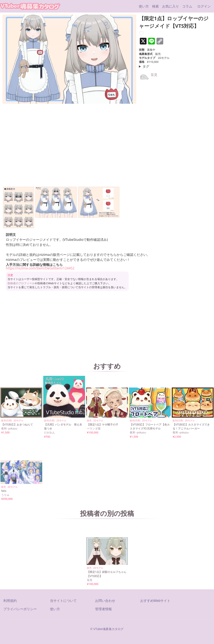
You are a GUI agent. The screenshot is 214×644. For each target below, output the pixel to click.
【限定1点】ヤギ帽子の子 (103, 424)
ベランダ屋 (94, 428)
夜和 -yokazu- (10, 428)
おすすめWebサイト (155, 601)
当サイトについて (63, 601)
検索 (155, 6)
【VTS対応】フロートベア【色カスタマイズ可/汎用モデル (150, 426)
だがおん (50, 432)
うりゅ (5, 495)
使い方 (144, 6)
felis (4, 491)
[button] (19, 207)
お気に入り (171, 6)
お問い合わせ (105, 601)
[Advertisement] (107, 326)
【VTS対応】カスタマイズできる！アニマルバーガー (191, 426)
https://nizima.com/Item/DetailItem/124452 (40, 268)
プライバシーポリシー (20, 609)
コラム (187, 6)
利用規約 (10, 601)
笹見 (154, 75)
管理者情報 (103, 609)
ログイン (204, 6)
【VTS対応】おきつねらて (17, 424)
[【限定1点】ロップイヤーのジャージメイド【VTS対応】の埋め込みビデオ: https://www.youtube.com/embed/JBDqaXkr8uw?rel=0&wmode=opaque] (53, 144)
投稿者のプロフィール (21, 283)
